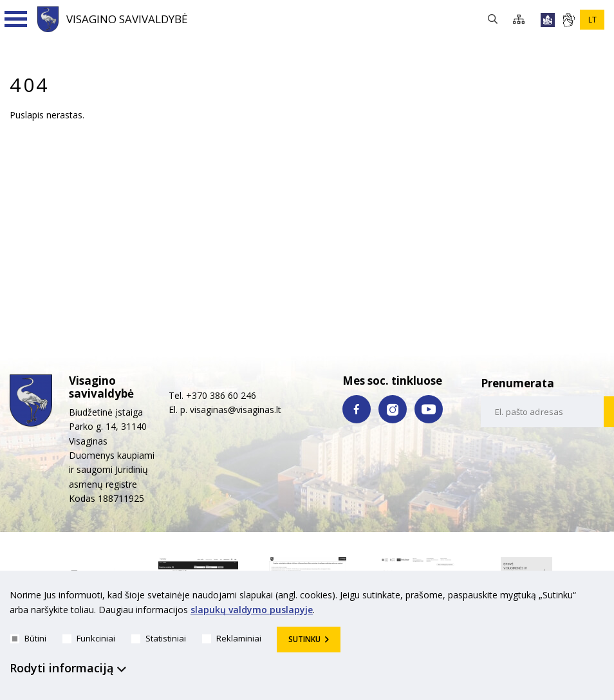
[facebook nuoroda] (357, 409)
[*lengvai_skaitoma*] (548, 20)
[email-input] (543, 412)
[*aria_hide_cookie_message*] (601, 598)
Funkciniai (89, 638)
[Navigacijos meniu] (16, 19)
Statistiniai (159, 638)
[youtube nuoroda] (429, 409)
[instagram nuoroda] (393, 409)
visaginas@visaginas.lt (236, 410)
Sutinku (304, 639)
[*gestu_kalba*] (568, 20)
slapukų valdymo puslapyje (252, 610)
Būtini (28, 638)
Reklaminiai (232, 638)
